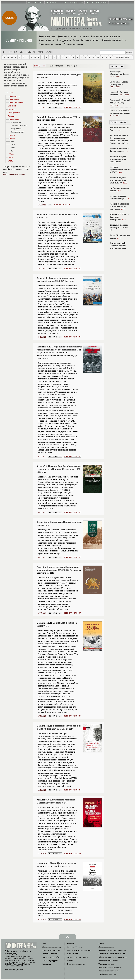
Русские (13, 52)
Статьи (50, 52)
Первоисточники (106, 947)
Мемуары (122, 950)
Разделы (50, 954)
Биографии (103, 954)
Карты (85, 957)
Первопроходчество (76, 964)
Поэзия (70, 961)
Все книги (51, 950)
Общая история (105, 957)
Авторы (71, 947)
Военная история (19, 40)
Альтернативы (85, 950)
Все (5, 52)
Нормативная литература (110, 967)
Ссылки (50, 961)
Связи (41, 52)
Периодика (72, 950)
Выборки (31, 52)
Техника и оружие (106, 964)
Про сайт (51, 957)
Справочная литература (109, 971)
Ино (22, 52)
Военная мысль (120, 957)
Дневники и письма (107, 950)
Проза (115, 961)
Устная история (74, 957)
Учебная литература (107, 974)
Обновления (51, 947)
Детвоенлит (72, 954)
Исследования (105, 961)
